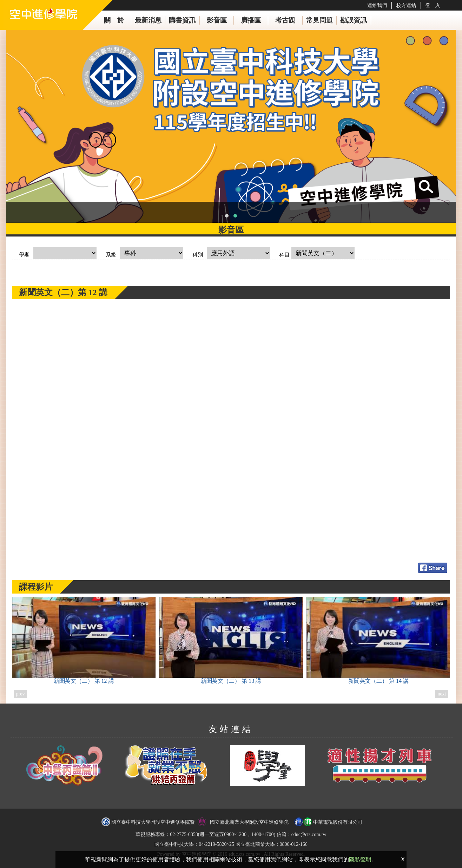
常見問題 (319, 20)
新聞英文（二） (84, 640)
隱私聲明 (360, 859)
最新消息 (148, 20)
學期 (24, 255)
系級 (111, 255)
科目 (284, 255)
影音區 (217, 20)
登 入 (433, 5)
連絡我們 (377, 5)
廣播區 (251, 20)
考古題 (285, 20)
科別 (198, 255)
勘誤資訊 (354, 20)
